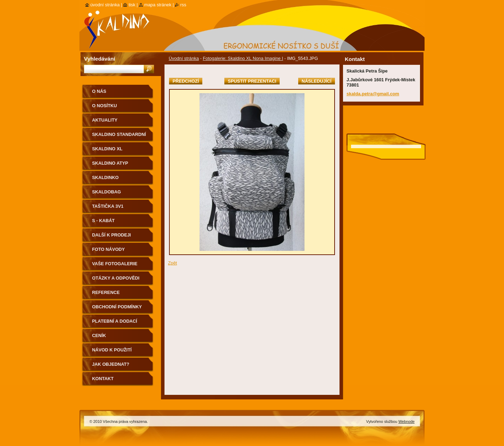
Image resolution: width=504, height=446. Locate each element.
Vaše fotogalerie (115, 264)
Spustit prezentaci (252, 81)
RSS (183, 5)
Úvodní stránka (184, 58)
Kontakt (103, 379)
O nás (99, 91)
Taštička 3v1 (108, 206)
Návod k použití (112, 350)
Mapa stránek (158, 5)
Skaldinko (105, 177)
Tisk (132, 5)
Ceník (99, 335)
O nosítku (104, 106)
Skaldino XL (107, 149)
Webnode (406, 421)
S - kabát (103, 221)
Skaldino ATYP (110, 163)
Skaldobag (106, 192)
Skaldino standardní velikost (119, 137)
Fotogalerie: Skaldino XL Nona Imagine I (243, 58)
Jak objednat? (111, 364)
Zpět (173, 263)
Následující (317, 81)
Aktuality (105, 120)
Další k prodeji (111, 235)
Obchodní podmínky (117, 307)
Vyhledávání (100, 59)
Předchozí (186, 81)
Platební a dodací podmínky (115, 324)
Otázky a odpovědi (116, 278)
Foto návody (108, 249)
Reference (106, 292)
